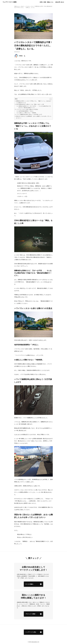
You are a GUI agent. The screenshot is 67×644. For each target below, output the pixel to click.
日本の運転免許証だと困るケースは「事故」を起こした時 (30, 104)
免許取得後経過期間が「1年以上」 (26, 111)
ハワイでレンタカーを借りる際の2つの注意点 (27, 109)
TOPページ (17, 6)
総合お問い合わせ (60, 2)
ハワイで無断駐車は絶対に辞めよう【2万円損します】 (29, 114)
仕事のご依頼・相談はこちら (46, 2)
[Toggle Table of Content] (50, 99)
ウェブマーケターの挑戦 (10, 2)
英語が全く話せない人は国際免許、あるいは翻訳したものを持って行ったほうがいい (34, 117)
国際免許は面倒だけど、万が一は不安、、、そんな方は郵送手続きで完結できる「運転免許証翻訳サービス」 (35, 107)
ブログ (22, 6)
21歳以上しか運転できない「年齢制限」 (28, 113)
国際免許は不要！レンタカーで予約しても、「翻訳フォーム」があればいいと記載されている (34, 102)
